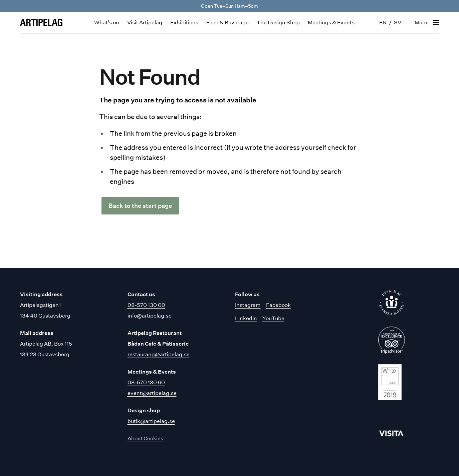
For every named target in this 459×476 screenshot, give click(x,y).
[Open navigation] (427, 23)
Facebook (278, 305)
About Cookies (145, 438)
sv (398, 23)
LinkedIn (246, 318)
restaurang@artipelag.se (159, 354)
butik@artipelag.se (151, 421)
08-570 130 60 (146, 382)
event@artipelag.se (152, 393)
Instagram (248, 305)
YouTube (273, 318)
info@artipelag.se (150, 316)
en (383, 23)
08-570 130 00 (146, 305)
